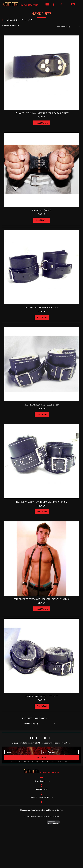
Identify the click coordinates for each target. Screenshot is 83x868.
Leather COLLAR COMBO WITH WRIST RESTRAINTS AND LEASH (41, 599)
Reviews (38, 810)
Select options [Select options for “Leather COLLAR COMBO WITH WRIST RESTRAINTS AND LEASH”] (42, 609)
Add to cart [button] (42, 317)
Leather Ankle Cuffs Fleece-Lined (42, 405)
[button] (54, 5)
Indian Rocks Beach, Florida (42, 797)
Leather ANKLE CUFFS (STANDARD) (41, 308)
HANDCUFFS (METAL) (41, 210)
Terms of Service (56, 810)
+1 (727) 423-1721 (41, 789)
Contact (45, 810)
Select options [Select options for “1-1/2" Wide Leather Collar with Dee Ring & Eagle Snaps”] (42, 123)
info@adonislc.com (42, 781)
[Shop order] (68, 26)
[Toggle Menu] (47, 4)
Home (5, 20)
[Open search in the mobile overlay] (61, 4)
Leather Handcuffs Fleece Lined (42, 696)
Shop (33, 810)
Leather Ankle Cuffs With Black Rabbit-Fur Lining (42, 502)
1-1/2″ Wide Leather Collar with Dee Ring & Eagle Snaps (41, 113)
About (28, 810)
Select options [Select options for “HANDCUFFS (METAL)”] (42, 220)
